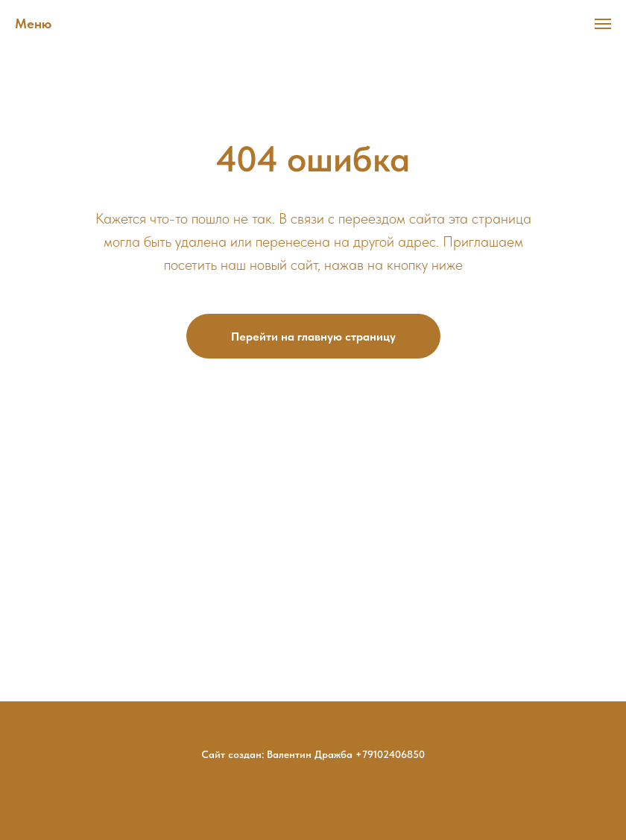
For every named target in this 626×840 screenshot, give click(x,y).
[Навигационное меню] (603, 24)
